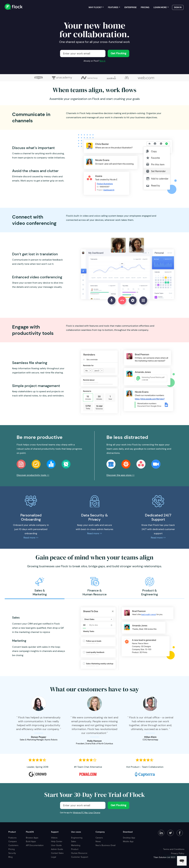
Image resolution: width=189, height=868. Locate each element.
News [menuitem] (98, 841)
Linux (91, 813)
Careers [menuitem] (99, 838)
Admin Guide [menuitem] (57, 849)
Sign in (103, 61)
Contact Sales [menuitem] (57, 853)
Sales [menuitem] (74, 841)
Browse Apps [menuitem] (32, 838)
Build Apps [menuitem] (31, 841)
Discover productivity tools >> (33, 475)
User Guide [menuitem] (56, 845)
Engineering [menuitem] (77, 838)
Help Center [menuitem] (57, 841)
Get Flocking (118, 53)
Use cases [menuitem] (76, 832)
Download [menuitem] (128, 832)
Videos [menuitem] (54, 838)
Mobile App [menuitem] (128, 841)
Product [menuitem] (12, 832)
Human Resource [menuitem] (79, 853)
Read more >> (31, 538)
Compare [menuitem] (13, 841)
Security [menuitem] (12, 853)
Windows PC (78, 813)
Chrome (97, 813)
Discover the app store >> (120, 475)
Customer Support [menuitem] (80, 857)
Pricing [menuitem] (145, 7)
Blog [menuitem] (10, 857)
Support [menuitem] (55, 832)
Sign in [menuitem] (178, 7)
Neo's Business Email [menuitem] (106, 845)
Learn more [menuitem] (160, 7)
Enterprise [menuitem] (131, 7)
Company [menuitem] (100, 832)
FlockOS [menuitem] (30, 832)
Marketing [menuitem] (76, 845)
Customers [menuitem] (13, 845)
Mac (86, 813)
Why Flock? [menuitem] (95, 7)
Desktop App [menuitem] (129, 838)
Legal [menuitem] (54, 857)
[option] (40, 587)
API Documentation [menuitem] (35, 845)
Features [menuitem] (113, 7)
